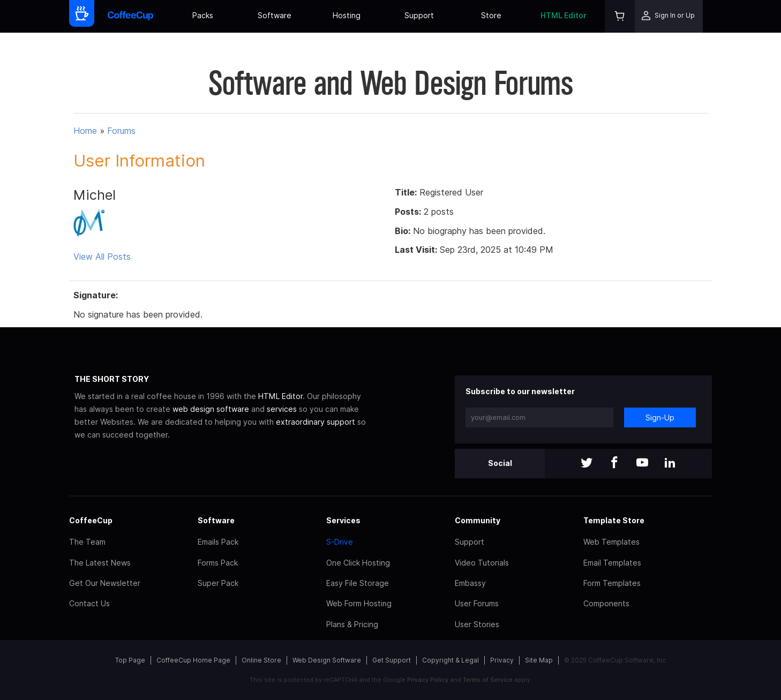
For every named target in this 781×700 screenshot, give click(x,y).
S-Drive (340, 542)
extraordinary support (316, 422)
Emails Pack (218, 542)
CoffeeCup (91, 520)
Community (478, 520)
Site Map (539, 660)
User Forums (477, 603)
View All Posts (102, 257)
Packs (203, 15)
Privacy (502, 660)
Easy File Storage (358, 583)
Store (491, 15)
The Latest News (100, 563)
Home (85, 131)
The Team (87, 542)
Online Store (261, 660)
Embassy (470, 583)
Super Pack (218, 583)
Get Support (392, 660)
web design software (211, 409)
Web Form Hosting (359, 603)
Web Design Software (327, 660)
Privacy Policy (428, 680)
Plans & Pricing (352, 624)
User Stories (477, 624)
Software (275, 15)
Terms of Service (488, 680)
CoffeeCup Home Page (193, 660)
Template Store (614, 520)
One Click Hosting (358, 563)
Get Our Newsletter (105, 583)
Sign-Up (660, 417)
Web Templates (611, 542)
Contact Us (89, 603)
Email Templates (612, 563)
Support (419, 15)
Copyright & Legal (450, 660)
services (282, 409)
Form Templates (612, 583)
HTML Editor (564, 15)
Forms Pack (218, 563)
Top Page (130, 660)
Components (606, 603)
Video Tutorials (482, 563)
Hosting (347, 15)
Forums (121, 131)
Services (343, 520)
